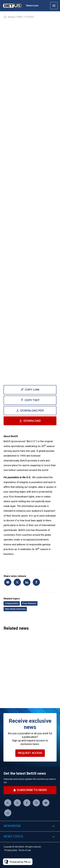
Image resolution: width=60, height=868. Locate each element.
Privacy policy (11, 850)
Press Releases (29, 603)
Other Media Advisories (15, 609)
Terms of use (25, 850)
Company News (12, 603)
